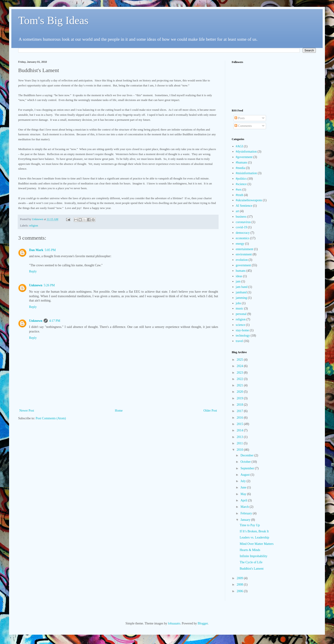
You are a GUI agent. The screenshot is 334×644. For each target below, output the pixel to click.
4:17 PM (55, 321)
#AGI (239, 146)
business (241, 217)
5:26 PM (49, 285)
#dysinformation (246, 152)
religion (34, 226)
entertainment (245, 249)
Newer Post (27, 411)
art (238, 211)
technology (243, 336)
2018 (240, 405)
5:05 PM (50, 250)
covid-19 (242, 227)
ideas (239, 276)
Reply (33, 271)
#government (244, 157)
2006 (240, 591)
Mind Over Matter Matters (257, 544)
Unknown (36, 285)
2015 (240, 424)
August (245, 475)
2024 (240, 366)
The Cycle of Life (251, 562)
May (244, 494)
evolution (242, 260)
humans (241, 271)
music (240, 308)
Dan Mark (36, 250)
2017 (240, 411)
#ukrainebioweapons (249, 200)
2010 (240, 450)
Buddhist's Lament (252, 569)
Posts (240, 118)
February (247, 513)
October (246, 462)
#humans (242, 162)
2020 (240, 392)
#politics (241, 179)
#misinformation (246, 173)
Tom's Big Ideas (53, 20)
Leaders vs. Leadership (254, 537)
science (241, 325)
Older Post (210, 411)
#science (241, 184)
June (244, 487)
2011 (240, 443)
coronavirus (243, 222)
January (246, 520)
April (244, 500)
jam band (242, 287)
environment (244, 254)
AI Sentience (244, 206)
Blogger (203, 623)
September (248, 468)
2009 (240, 578)
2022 (240, 379)
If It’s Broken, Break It (254, 531)
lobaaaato (174, 623)
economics (243, 238)
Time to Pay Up (250, 525)
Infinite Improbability (254, 556)
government (243, 265)
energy (240, 244)
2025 (240, 360)
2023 (240, 373)
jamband (241, 292)
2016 (240, 418)
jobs (238, 303)
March (245, 507)
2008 (240, 585)
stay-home (242, 330)
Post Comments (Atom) (51, 418)
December (247, 455)
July (243, 481)
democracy (243, 233)
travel (239, 341)
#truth (240, 195)
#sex (239, 190)
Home (119, 411)
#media (241, 168)
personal (241, 314)
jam (238, 281)
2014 (240, 430)
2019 (240, 398)
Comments (243, 126)
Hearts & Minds (250, 550)
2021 (240, 385)
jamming (242, 298)
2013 (240, 437)
